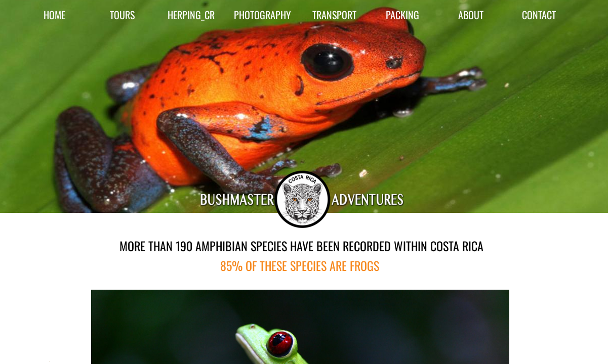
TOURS (122, 15)
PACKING (402, 15)
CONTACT (539, 15)
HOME (54, 15)
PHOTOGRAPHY (262, 15)
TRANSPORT (334, 15)
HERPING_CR (191, 15)
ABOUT (471, 15)
